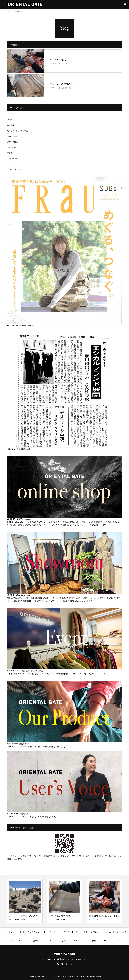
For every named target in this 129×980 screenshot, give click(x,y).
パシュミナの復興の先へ (62, 84)
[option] (25, 901)
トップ (10, 114)
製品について (66, 88)
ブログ (10, 153)
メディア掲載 (12, 142)
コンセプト (12, 120)
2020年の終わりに (59, 60)
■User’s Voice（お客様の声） (19, 814)
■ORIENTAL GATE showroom (19, 595)
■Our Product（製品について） (19, 744)
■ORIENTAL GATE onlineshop (19, 519)
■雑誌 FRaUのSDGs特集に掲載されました (24, 325)
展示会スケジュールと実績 (18, 131)
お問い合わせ (12, 159)
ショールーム (12, 164)
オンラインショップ (15, 170)
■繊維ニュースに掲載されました (20, 449)
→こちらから (98, 856)
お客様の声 (12, 147)
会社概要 (11, 125)
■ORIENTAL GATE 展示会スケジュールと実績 (25, 671)
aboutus (64, 63)
